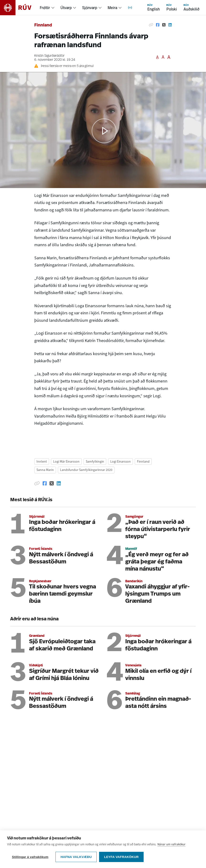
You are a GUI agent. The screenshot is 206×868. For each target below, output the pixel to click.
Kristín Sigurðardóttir (49, 56)
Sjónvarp (90, 8)
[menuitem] (47, 8)
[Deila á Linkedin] (170, 25)
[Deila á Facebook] (158, 25)
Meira (112, 8)
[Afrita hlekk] (151, 25)
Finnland (43, 25)
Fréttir (45, 8)
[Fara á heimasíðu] (20, 8)
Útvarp (66, 8)
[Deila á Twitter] (164, 25)
